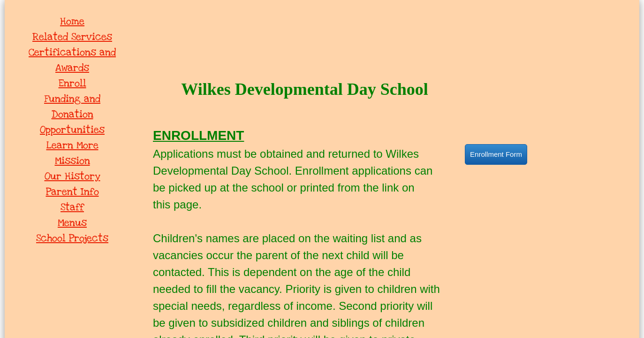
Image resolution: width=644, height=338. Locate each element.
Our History (72, 176)
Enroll (72, 83)
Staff (72, 207)
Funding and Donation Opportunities (72, 114)
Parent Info (72, 192)
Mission (72, 161)
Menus (72, 223)
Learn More (72, 145)
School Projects (72, 238)
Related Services (72, 37)
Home (72, 21)
